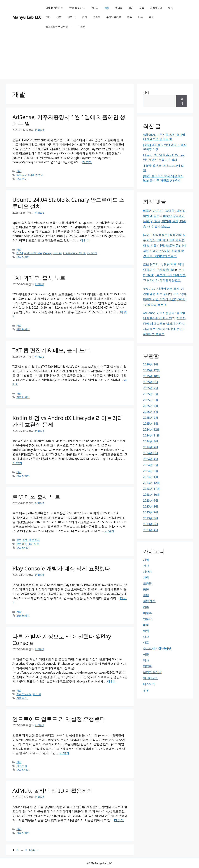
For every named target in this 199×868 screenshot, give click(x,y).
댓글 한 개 (22, 179)
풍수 (130, 17)
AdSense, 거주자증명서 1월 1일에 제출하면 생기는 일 (69, 120)
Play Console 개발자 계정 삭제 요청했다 (61, 568)
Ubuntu (57, 253)
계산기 (147, 572)
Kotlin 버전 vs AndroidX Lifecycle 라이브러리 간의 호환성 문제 (68, 421)
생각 (48, 17)
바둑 (59, 17)
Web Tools (79, 8)
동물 (146, 589)
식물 (146, 654)
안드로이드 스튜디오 (74, 253)
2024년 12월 (151, 429)
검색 (146, 93)
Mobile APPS (56, 8)
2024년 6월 (151, 453)
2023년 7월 (151, 512)
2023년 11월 (151, 489)
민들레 (147, 619)
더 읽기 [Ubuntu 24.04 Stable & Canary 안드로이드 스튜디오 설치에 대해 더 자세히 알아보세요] (85, 240)
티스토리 (149, 684)
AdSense (22, 175)
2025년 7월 (151, 388)
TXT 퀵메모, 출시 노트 (39, 278)
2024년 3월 (151, 465)
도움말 (97, 17)
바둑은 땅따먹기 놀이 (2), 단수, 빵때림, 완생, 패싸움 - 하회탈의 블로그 (164, 221)
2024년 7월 (151, 447)
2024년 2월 (151, 471)
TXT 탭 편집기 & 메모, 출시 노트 (51, 350)
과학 (142, 8)
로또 (151, 17)
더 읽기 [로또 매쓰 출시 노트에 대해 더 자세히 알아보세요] (109, 531)
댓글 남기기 (23, 257)
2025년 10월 (151, 376)
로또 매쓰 (34, 540)
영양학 (119, 8)
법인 (131, 8)
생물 (73, 17)
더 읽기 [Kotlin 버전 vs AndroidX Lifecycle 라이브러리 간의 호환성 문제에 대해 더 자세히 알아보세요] (17, 463)
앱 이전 (37, 694)
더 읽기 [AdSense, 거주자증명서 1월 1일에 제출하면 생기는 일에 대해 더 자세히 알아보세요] (87, 162)
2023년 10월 (151, 495)
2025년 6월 (151, 394)
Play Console (24, 694)
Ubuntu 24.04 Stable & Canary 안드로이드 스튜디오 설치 (68, 203)
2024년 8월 (151, 441)
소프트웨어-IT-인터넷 (60, 26)
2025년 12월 (151, 370)
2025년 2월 (151, 418)
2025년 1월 (151, 424)
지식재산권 (156, 8)
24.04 (20, 253)
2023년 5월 (151, 524)
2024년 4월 (151, 459)
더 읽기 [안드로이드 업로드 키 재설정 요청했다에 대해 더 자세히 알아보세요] (64, 753)
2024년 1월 (151, 477)
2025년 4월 (151, 406)
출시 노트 (34, 544)
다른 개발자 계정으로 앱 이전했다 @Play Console (62, 640)
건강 (85, 17)
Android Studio (33, 253)
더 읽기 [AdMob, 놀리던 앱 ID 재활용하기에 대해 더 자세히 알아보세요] (119, 820)
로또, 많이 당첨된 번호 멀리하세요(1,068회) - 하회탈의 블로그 (165, 299)
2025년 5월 (151, 400)
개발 (107, 8)
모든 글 (94, 8)
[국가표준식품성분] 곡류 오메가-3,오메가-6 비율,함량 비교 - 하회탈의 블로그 (164, 251)
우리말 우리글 (114, 17)
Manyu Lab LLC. (28, 17)
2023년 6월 (151, 518)
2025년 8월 (151, 382)
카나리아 (92, 253)
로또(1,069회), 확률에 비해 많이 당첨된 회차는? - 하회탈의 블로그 (164, 275)
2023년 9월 (151, 501)
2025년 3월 (151, 412)
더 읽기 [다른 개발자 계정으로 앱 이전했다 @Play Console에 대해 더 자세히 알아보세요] (112, 681)
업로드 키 (22, 766)
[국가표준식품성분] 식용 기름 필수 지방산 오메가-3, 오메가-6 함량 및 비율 (164, 240)
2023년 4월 (151, 530)
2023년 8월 (151, 506)
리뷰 (140, 17)
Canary (47, 253)
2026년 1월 (151, 364)
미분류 (81, 26)
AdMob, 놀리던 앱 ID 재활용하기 (53, 790)
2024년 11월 (151, 435)
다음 (34, 850)
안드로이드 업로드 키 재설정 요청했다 (59, 719)
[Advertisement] (99, 58)
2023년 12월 (151, 483)
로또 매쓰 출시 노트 (36, 497)
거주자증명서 (35, 175)
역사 (171, 8)
